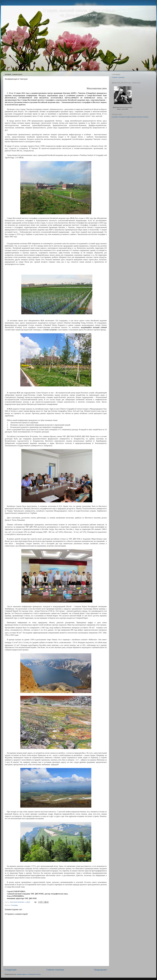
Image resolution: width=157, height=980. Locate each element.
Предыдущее (100, 970)
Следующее (11, 970)
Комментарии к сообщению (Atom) (29, 974)
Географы (14, 905)
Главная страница (55, 970)
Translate (121, 117)
